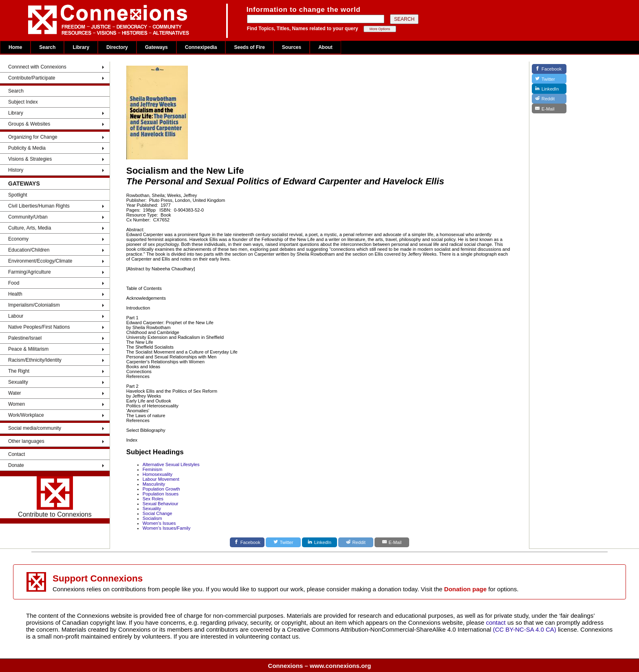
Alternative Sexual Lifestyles (171, 464)
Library (81, 47)
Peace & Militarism (28, 349)
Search (47, 47)
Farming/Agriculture (30, 272)
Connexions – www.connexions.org (320, 666)
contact (497, 622)
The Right (19, 371)
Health (15, 294)
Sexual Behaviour (161, 504)
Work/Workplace (26, 415)
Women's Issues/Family (167, 528)
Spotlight (18, 195)
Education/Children (29, 250)
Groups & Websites (29, 124)
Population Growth (161, 489)
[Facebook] (247, 542)
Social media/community (35, 428)
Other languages (26, 441)
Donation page (465, 589)
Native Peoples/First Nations (39, 327)
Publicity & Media (27, 148)
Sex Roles (153, 499)
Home (15, 47)
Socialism (152, 518)
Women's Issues (159, 523)
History (16, 170)
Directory (117, 47)
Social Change (158, 513)
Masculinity (154, 484)
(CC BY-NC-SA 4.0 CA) (525, 629)
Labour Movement (161, 479)
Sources (292, 47)
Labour (16, 316)
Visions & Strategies (30, 159)
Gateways (156, 47)
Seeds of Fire (249, 47)
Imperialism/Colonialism (34, 305)
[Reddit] (356, 542)
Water (15, 393)
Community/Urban (28, 217)
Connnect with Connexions (37, 67)
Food (14, 283)
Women (17, 404)
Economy (18, 239)
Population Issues (161, 494)
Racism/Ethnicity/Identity (35, 360)
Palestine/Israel (25, 338)
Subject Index (23, 102)
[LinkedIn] (319, 542)
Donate (16, 465)
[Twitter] (283, 542)
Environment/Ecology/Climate (40, 261)
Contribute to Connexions (55, 497)
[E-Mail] (392, 542)
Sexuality (18, 382)
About (325, 47)
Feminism (152, 469)
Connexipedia (201, 47)
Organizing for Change (33, 137)
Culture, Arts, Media (30, 228)
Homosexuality (158, 474)
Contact (17, 454)
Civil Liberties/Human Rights (39, 206)
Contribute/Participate (32, 78)
